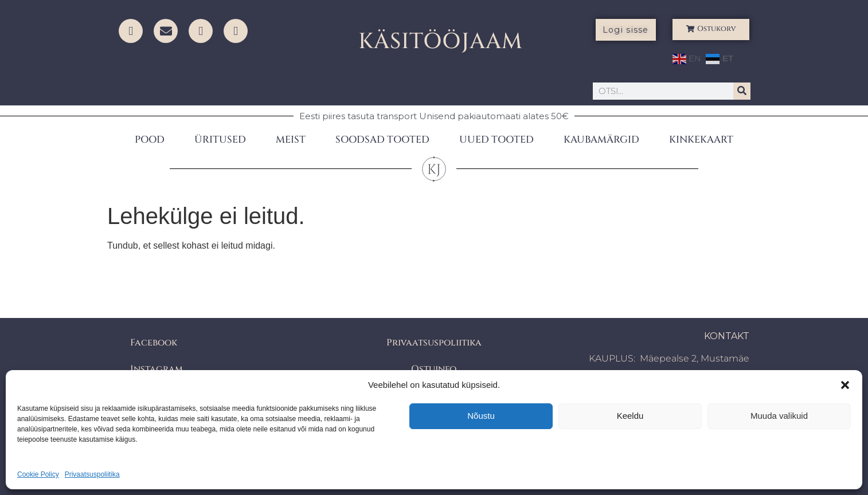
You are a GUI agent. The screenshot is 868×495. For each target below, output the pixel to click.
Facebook (154, 343)
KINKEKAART (701, 140)
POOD (150, 140)
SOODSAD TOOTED (382, 140)
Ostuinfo (434, 369)
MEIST (291, 140)
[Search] (742, 91)
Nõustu (481, 416)
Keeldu (630, 416)
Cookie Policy (38, 474)
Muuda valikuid (779, 416)
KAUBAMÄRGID (601, 140)
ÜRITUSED (220, 140)
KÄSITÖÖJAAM (441, 42)
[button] (845, 385)
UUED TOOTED (496, 140)
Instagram (157, 369)
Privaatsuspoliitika (92, 474)
